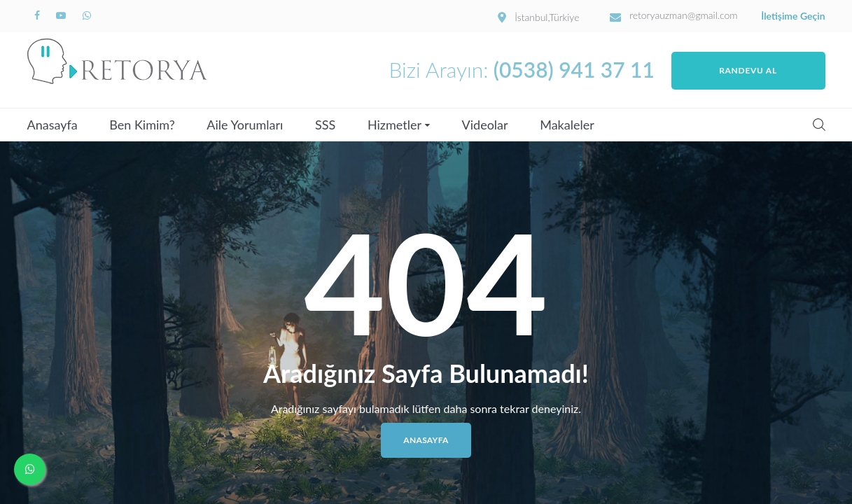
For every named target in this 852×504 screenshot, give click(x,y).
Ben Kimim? (142, 125)
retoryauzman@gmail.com (684, 15)
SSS (325, 125)
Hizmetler (394, 125)
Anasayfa (53, 125)
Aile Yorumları (245, 125)
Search (819, 125)
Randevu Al (748, 70)
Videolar (485, 125)
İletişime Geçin (793, 16)
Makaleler (567, 125)
